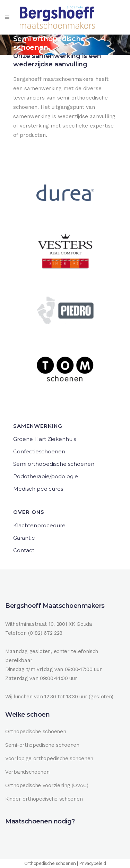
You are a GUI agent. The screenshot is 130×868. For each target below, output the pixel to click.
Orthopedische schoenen (36, 732)
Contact (24, 550)
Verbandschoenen (27, 772)
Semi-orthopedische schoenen (42, 745)
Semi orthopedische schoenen (54, 464)
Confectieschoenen (39, 451)
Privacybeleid (93, 863)
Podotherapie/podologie (46, 476)
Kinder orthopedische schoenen (44, 799)
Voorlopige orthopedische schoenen (49, 758)
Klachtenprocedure (39, 525)
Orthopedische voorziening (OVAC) (47, 785)
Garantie (24, 538)
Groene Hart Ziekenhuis (45, 439)
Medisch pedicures (38, 489)
